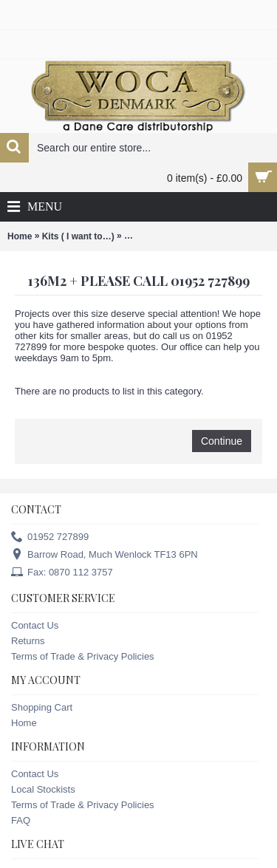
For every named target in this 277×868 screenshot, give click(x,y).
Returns (28, 641)
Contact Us (35, 625)
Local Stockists (43, 789)
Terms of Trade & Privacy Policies (83, 656)
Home (20, 236)
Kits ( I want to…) (78, 236)
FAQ (21, 820)
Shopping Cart (42, 707)
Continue (222, 441)
